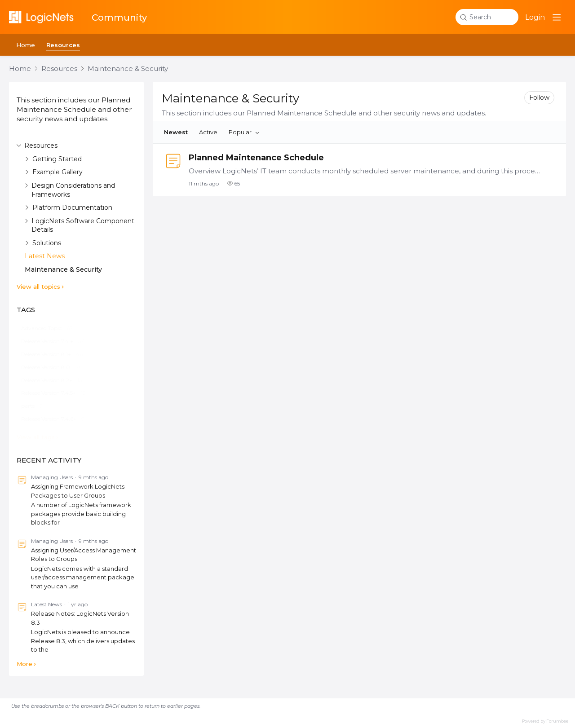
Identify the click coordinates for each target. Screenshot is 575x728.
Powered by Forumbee (545, 721)
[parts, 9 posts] (32, 406)
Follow (539, 97)
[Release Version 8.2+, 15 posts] (51, 381)
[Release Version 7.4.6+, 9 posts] (53, 419)
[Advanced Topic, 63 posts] (47, 329)
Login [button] (535, 17)
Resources (63, 45)
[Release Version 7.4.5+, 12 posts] (53, 393)
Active (208, 132)
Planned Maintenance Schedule (256, 158)
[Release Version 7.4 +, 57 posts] (53, 342)
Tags (26, 310)
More (24, 664)
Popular (240, 132)
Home (26, 45)
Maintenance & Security (128, 69)
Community (119, 18)
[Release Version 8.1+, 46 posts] (52, 355)
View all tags (36, 437)
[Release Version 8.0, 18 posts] (51, 368)
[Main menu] (557, 17)
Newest (176, 132)
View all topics (38, 287)
